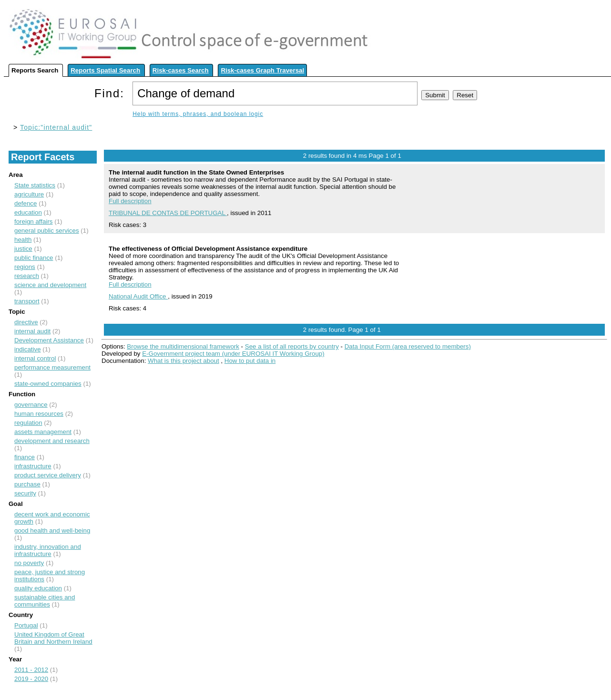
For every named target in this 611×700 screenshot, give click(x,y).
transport (27, 301)
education (28, 212)
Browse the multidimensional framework (183, 346)
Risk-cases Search (181, 70)
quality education (38, 588)
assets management (43, 432)
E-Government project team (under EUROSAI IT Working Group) (233, 354)
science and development (50, 285)
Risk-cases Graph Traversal (262, 70)
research (27, 276)
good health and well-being (52, 530)
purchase (27, 484)
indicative (28, 349)
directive (26, 322)
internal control (35, 358)
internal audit (32, 331)
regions (25, 267)
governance (31, 405)
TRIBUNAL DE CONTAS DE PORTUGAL (168, 213)
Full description (130, 201)
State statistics (35, 185)
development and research (52, 441)
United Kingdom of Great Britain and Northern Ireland (53, 638)
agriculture (29, 194)
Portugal (26, 625)
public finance (34, 258)
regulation (28, 423)
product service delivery (48, 475)
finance (25, 457)
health (23, 240)
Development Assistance (49, 340)
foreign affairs (34, 221)
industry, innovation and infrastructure (48, 550)
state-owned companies (48, 384)
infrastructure (33, 466)
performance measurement (52, 367)
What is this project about (183, 361)
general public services (47, 231)
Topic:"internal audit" (56, 127)
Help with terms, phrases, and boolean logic (198, 114)
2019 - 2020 (31, 679)
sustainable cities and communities (45, 601)
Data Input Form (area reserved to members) (408, 346)
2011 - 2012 (31, 670)
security (25, 493)
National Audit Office (138, 296)
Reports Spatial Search (105, 70)
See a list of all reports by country (292, 346)
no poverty (29, 563)
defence (25, 203)
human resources (39, 414)
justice (23, 249)
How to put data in (250, 361)
